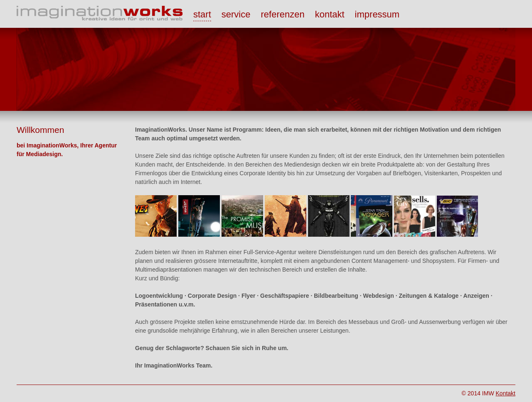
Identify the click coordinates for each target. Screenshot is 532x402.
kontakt (330, 14)
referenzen (282, 14)
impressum (377, 14)
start (202, 14)
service (236, 14)
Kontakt (506, 393)
